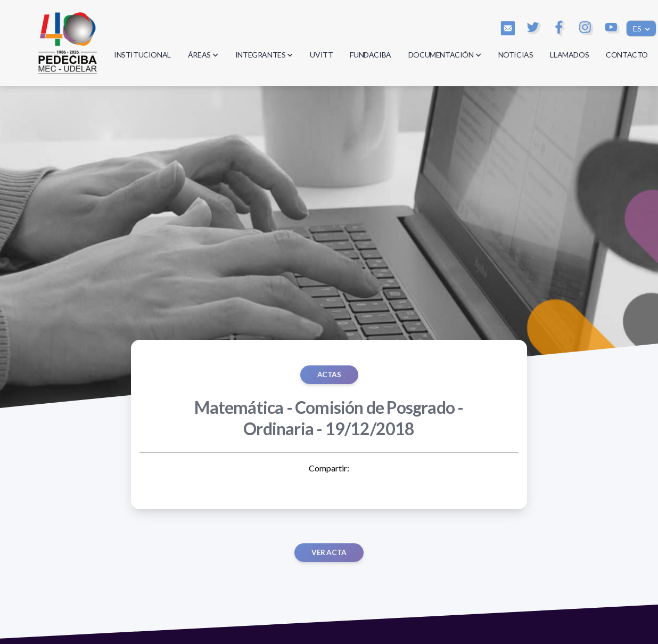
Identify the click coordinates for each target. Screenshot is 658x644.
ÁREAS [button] (203, 55)
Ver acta (329, 552)
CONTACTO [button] (627, 55)
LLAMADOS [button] (569, 55)
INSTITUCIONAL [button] (142, 55)
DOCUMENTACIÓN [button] (445, 55)
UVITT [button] (321, 55)
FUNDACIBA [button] (370, 55)
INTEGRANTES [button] (264, 55)
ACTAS (329, 374)
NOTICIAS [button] (516, 55)
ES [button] (638, 28)
